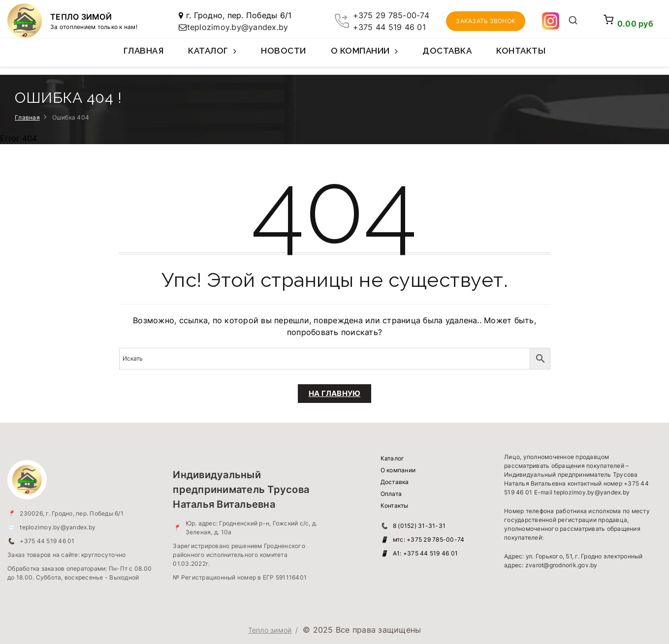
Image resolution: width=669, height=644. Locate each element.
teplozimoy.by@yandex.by (238, 27)
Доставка (447, 51)
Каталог (212, 56)
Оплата (391, 494)
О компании (365, 56)
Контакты (521, 51)
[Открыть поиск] (573, 21)
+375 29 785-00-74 (391, 15)
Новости (284, 51)
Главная (144, 51)
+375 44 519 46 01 (389, 27)
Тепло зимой (270, 630)
